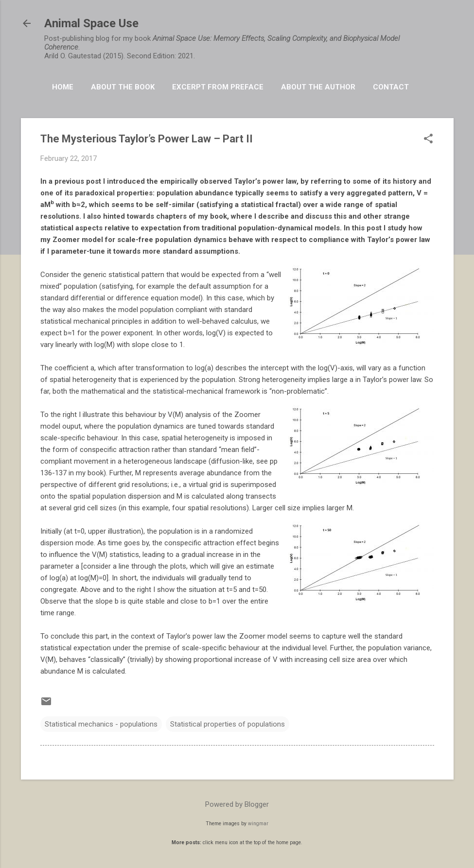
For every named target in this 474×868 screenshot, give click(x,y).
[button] (428, 139)
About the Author (318, 87)
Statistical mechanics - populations (101, 724)
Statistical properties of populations (228, 724)
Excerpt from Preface (218, 87)
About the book (123, 87)
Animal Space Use (91, 23)
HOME (63, 87)
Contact (391, 87)
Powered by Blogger (237, 804)
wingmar (258, 824)
